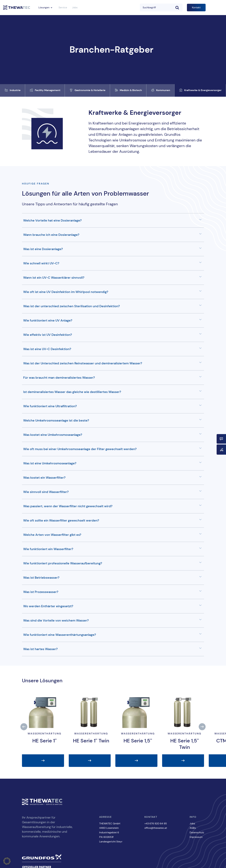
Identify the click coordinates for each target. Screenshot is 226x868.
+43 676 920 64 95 (156, 823)
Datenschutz (197, 832)
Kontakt (196, 7)
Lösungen (44, 7)
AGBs (193, 828)
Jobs (75, 7)
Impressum (196, 837)
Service (63, 7)
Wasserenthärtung (44, 734)
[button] (24, 727)
